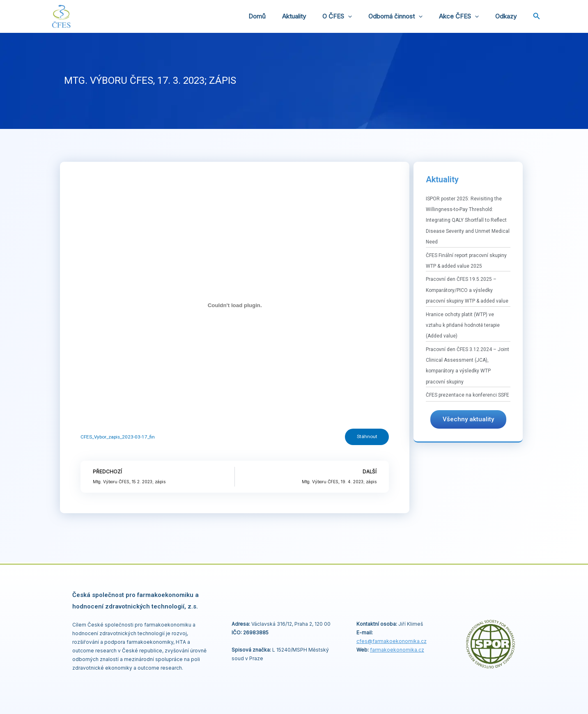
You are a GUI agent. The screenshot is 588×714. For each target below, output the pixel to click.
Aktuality (312, 16)
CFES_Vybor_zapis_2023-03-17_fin (118, 437)
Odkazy (508, 16)
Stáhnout (366, 437)
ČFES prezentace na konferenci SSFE (467, 395)
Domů (280, 16)
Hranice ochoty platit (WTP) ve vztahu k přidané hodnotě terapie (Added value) (463, 325)
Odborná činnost (406, 16)
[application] (362, 16)
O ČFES (351, 16)
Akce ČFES (465, 16)
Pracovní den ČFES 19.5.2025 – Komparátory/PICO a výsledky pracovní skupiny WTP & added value (467, 290)
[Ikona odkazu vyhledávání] (537, 17)
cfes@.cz (392, 641)
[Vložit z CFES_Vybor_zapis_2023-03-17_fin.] (235, 305)
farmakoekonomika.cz (397, 650)
